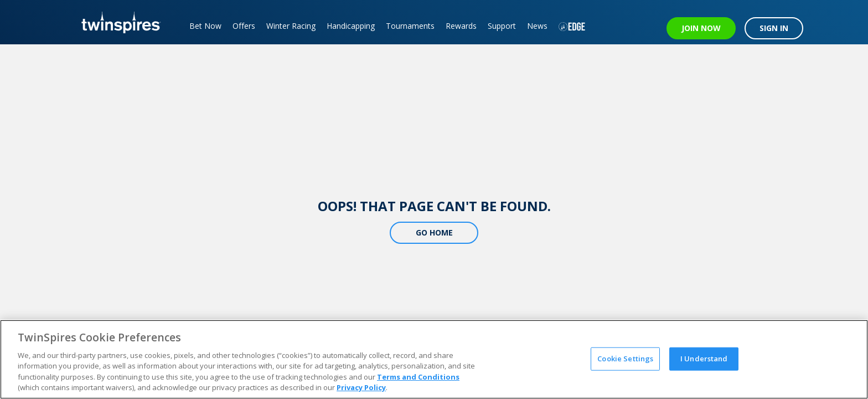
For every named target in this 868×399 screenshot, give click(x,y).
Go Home (434, 232)
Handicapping (351, 26)
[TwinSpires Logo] (117, 22)
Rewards (461, 26)
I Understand (704, 359)
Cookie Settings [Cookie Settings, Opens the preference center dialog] (625, 359)
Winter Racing (291, 26)
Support (502, 26)
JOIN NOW (701, 28)
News (537, 26)
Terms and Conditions (418, 377)
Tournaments (410, 26)
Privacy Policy (361, 387)
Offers (244, 26)
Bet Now (205, 26)
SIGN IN (774, 28)
